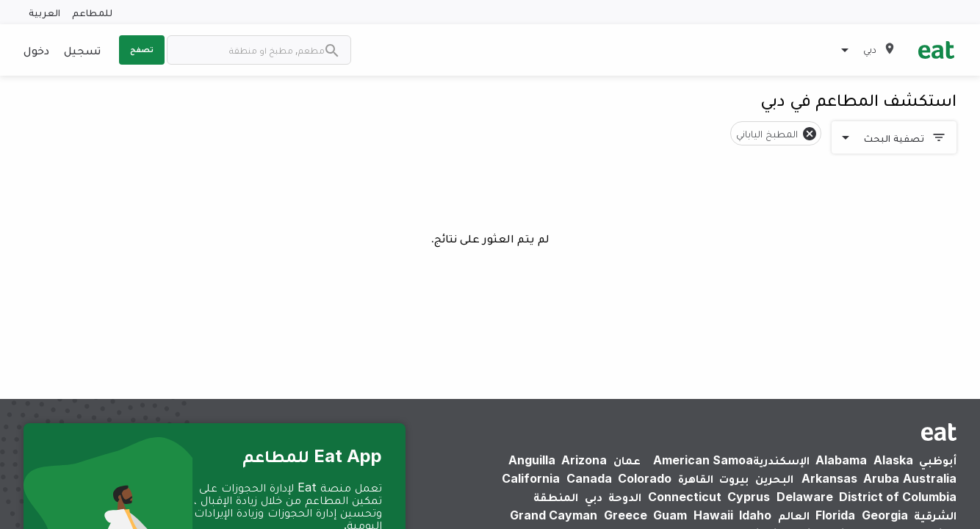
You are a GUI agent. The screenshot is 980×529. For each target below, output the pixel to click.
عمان (627, 460)
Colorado (645, 478)
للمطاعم (92, 12)
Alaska (893, 460)
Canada (589, 478)
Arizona (584, 460)
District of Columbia (898, 497)
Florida (835, 515)
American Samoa (703, 460)
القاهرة (696, 478)
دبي (594, 497)
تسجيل (82, 50)
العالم (794, 515)
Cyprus (749, 497)
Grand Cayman (554, 515)
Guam (670, 515)
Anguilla (532, 460)
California (531, 478)
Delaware (805, 497)
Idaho (755, 515)
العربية (44, 12)
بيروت (734, 478)
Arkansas (829, 478)
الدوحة (625, 497)
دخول (36, 50)
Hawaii (713, 515)
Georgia (885, 515)
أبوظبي (938, 460)
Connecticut (685, 497)
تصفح (142, 49)
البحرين (774, 478)
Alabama (841, 460)
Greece (626, 515)
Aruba (881, 478)
